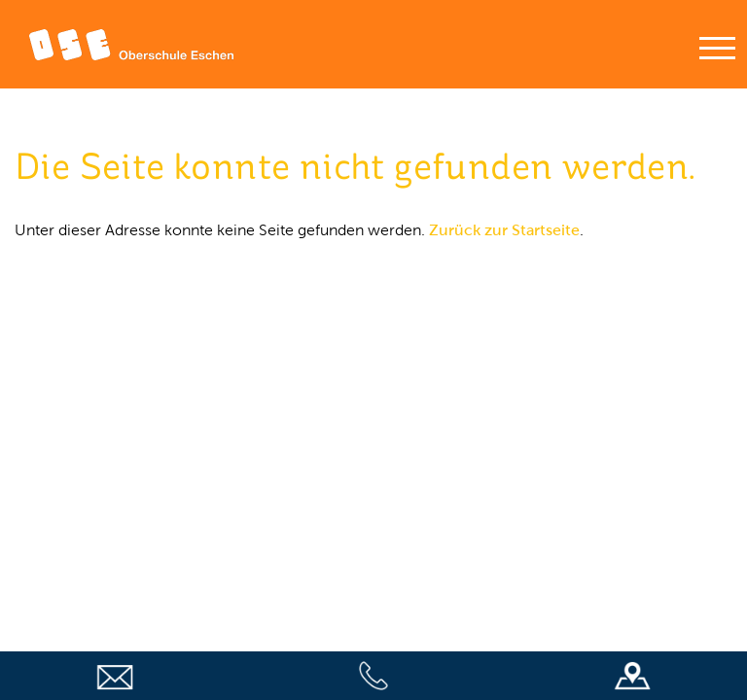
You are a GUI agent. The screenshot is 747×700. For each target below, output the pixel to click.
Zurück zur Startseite (504, 230)
